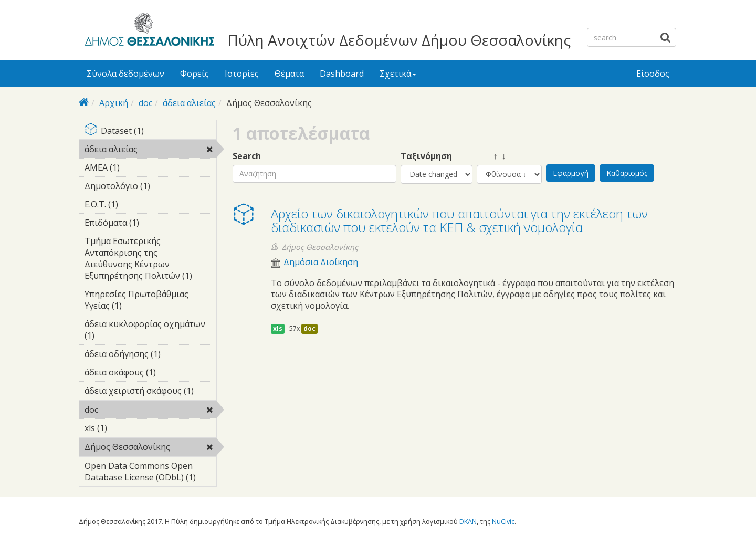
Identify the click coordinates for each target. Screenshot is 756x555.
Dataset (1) (150, 132)
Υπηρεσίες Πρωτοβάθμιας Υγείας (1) (150, 301)
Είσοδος (653, 74)
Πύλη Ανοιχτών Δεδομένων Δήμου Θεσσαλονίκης (399, 40)
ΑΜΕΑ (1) (136, 167)
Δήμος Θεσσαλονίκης (150, 448)
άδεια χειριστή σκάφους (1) (150, 392)
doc (145, 103)
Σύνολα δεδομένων (125, 74)
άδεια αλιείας (189, 103)
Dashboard (342, 74)
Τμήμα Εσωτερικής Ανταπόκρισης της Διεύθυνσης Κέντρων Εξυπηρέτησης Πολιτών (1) (150, 260)
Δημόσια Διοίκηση (321, 262)
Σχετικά (398, 74)
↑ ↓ (491, 156)
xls (278, 328)
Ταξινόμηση (426, 156)
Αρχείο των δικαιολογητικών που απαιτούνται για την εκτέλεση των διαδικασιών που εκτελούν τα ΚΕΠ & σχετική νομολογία (459, 220)
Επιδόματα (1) (150, 224)
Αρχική (114, 103)
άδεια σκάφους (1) (150, 374)
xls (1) (123, 428)
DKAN (468, 521)
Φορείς (195, 74)
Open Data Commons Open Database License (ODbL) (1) (150, 473)
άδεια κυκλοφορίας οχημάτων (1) (150, 331)
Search (247, 156)
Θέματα (289, 74)
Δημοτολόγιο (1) (150, 187)
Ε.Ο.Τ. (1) (134, 204)
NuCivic (503, 521)
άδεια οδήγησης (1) (150, 355)
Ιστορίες (242, 74)
